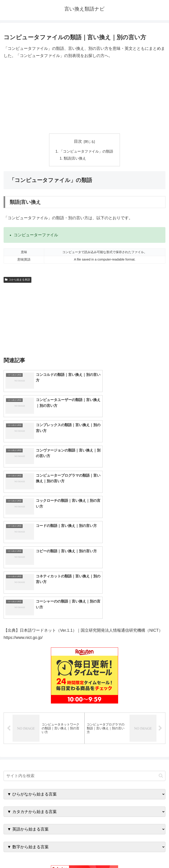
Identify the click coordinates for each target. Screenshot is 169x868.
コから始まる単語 (17, 280)
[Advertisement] (84, 96)
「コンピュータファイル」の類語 (86, 151)
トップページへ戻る (43, 854)
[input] (84, 648)
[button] (161, 648)
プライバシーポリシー (126, 854)
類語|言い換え (75, 159)
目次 (78, 141)
